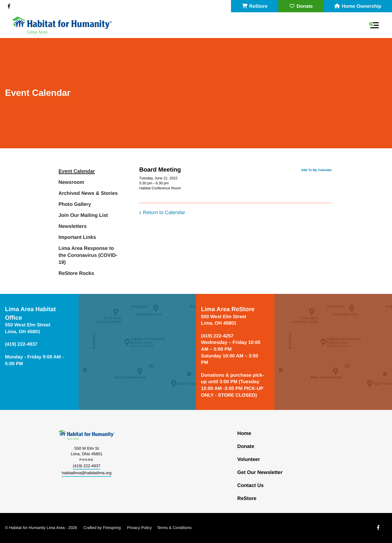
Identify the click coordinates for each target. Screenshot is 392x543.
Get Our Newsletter (260, 472)
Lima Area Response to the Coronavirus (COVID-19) (88, 255)
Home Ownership (358, 6)
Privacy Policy (139, 528)
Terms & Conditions (174, 528)
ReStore (255, 6)
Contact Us (250, 485)
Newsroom (71, 182)
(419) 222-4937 (87, 466)
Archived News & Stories (88, 193)
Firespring (112, 528)
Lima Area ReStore (228, 309)
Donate (301, 6)
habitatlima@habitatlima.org (87, 473)
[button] (374, 25)
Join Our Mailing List (83, 215)
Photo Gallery (75, 204)
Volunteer (249, 459)
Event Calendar (77, 171)
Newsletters (72, 226)
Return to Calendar (164, 213)
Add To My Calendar (316, 170)
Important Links (77, 237)
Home (244, 433)
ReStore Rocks (76, 273)
